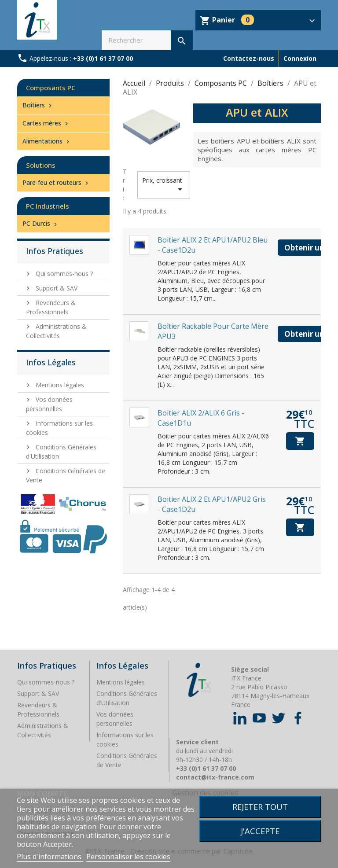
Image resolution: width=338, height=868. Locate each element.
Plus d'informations (50, 857)
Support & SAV (56, 288)
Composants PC (51, 88)
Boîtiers (38, 105)
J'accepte (260, 831)
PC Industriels (48, 206)
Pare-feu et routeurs (56, 182)
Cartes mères (46, 123)
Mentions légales (59, 385)
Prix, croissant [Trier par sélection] (164, 185)
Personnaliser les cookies (128, 857)
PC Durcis (41, 223)
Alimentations (47, 141)
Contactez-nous (249, 58)
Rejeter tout (260, 807)
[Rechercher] (147, 40)
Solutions (41, 165)
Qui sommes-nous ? (63, 274)
